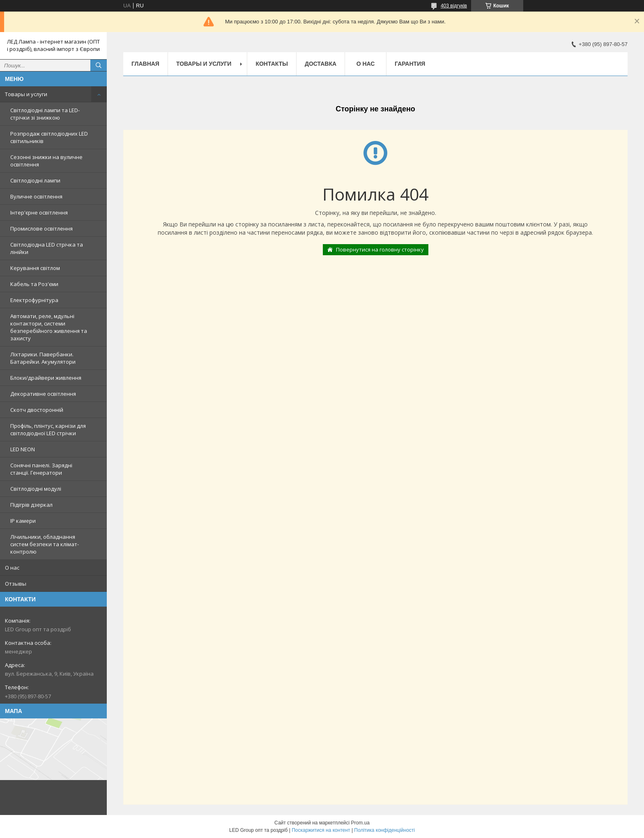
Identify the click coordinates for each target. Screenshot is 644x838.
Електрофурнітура (34, 300)
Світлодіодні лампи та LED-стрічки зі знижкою (45, 114)
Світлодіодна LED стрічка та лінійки (47, 248)
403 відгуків (454, 6)
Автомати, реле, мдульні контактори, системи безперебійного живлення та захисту (49, 327)
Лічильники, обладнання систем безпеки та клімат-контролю (45, 544)
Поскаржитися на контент (321, 830)
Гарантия (410, 64)
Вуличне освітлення (36, 196)
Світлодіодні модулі (36, 489)
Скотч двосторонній (37, 410)
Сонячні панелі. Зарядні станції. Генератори (41, 469)
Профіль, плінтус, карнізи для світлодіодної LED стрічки (48, 429)
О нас (12, 568)
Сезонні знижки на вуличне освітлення (46, 161)
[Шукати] (99, 65)
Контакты (271, 64)
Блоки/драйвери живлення (46, 378)
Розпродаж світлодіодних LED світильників (49, 137)
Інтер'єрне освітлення (39, 212)
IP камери (23, 521)
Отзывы (16, 584)
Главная (145, 64)
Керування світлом (35, 268)
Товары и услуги (26, 94)
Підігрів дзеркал (31, 505)
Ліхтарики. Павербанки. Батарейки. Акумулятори (43, 358)
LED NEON (23, 449)
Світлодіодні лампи (35, 180)
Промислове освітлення (41, 229)
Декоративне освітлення (43, 394)
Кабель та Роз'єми (34, 284)
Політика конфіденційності (384, 830)
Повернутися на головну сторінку (380, 249)
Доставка (321, 64)
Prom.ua (360, 823)
